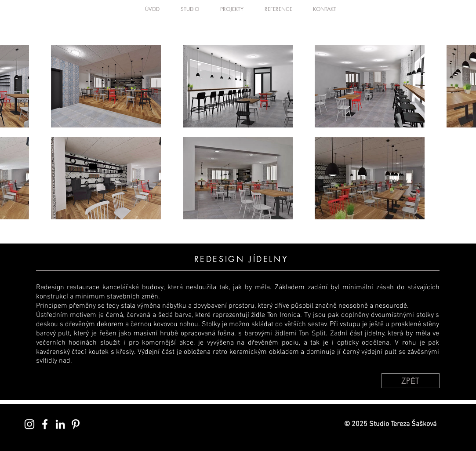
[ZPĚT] (411, 381)
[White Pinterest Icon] (76, 424)
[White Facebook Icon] (45, 424)
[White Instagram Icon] (29, 424)
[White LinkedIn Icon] (60, 424)
